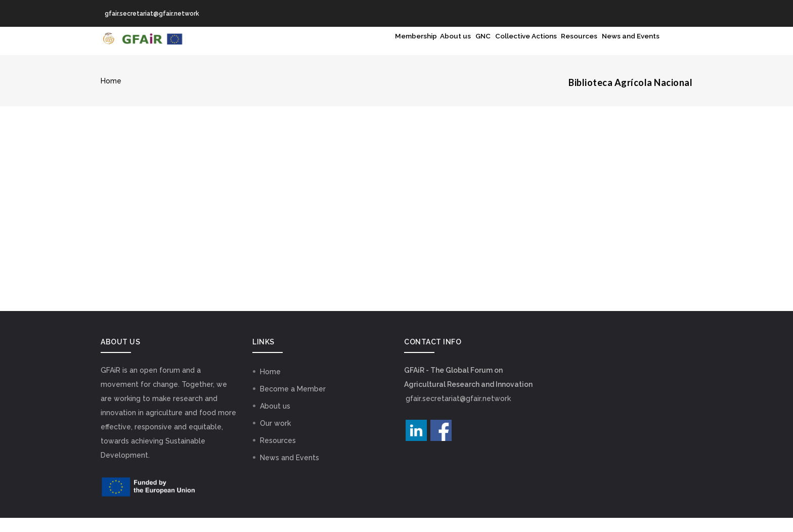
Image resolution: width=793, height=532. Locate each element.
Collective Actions (489, 48)
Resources (557, 48)
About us (394, 48)
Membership (342, 48)
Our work (275, 437)
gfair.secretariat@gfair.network (458, 413)
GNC (433, 48)
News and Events (623, 48)
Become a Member (293, 403)
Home (111, 95)
